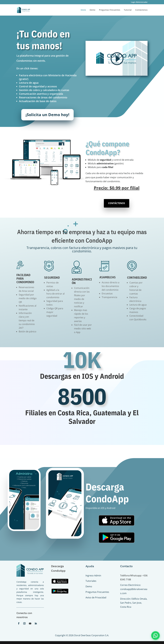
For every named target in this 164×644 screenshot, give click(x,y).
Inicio (83, 10)
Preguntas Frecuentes (110, 10)
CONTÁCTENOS (117, 203)
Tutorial (128, 10)
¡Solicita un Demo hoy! (47, 115)
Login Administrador (139, 2)
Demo (92, 10)
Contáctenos (141, 10)
